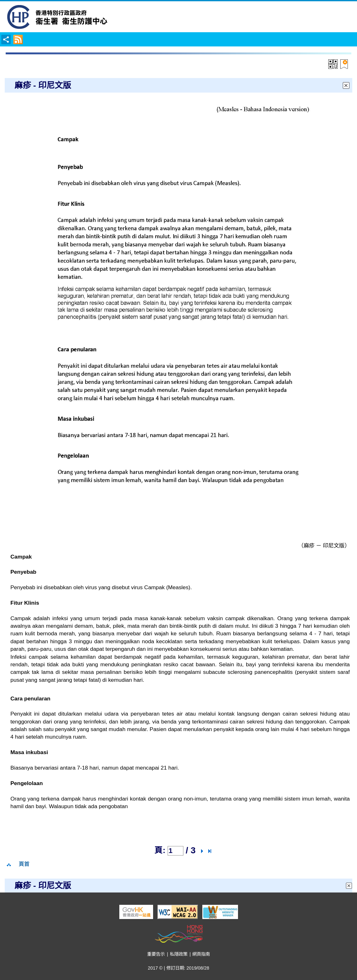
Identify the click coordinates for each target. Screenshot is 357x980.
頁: (160, 850)
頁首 (24, 864)
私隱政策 (179, 954)
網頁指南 (201, 954)
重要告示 (156, 954)
